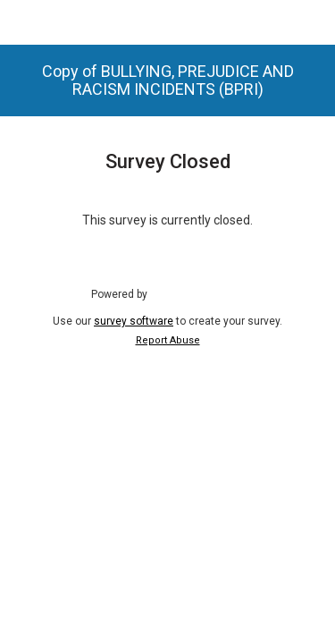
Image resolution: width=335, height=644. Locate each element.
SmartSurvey (199, 293)
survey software (134, 321)
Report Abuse (168, 340)
